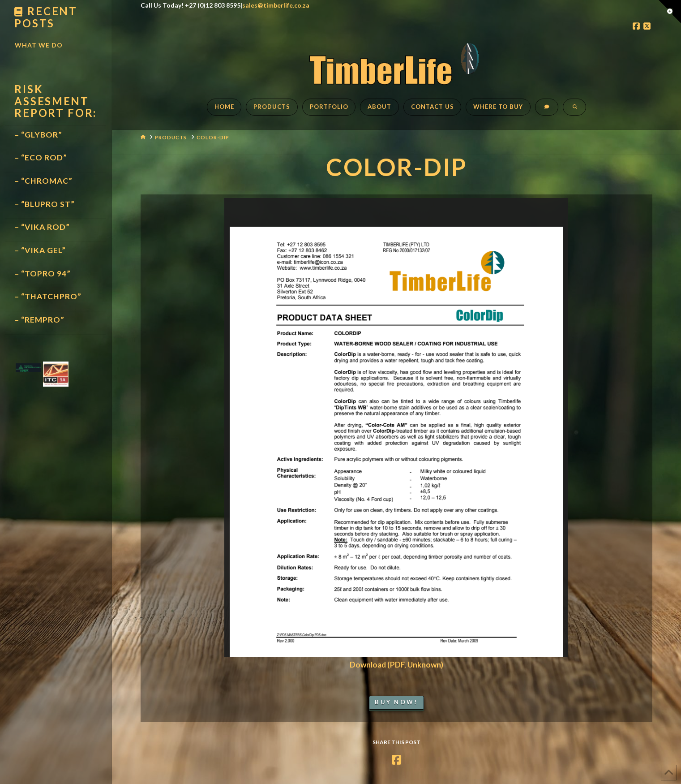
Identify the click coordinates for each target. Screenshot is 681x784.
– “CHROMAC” (44, 181)
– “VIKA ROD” (42, 227)
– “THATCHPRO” (48, 296)
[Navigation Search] (574, 112)
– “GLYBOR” (39, 135)
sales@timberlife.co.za (276, 5)
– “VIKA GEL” (40, 250)
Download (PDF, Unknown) (396, 665)
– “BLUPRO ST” (45, 204)
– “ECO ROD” (41, 157)
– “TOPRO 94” (43, 274)
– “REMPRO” (40, 320)
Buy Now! (396, 702)
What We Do (39, 45)
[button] (670, 12)
